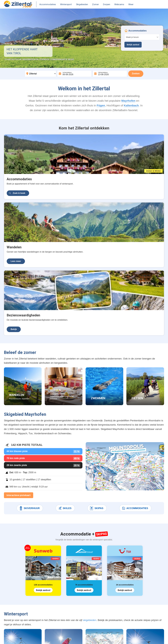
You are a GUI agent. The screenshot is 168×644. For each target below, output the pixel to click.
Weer (131, 4)
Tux (75, 616)
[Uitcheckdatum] (110, 74)
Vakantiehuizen (15, 601)
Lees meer (70, 183)
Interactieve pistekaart (19, 349)
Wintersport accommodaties (21, 591)
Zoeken (136, 74)
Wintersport (66, 4)
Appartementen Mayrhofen (20, 616)
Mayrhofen (128, 101)
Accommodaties (48, 4)
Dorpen (107, 4)
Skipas (96, 362)
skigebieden (90, 474)
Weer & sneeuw (54, 621)
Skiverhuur (29, 362)
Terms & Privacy (36, 639)
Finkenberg (79, 606)
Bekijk (123, 183)
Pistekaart (51, 601)
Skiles (65, 362)
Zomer (95, 4)
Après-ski (51, 606)
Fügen (101, 105)
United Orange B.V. (16, 639)
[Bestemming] (40, 74)
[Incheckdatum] (74, 74)
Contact (50, 639)
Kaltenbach (131, 105)
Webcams (119, 4)
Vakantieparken (15, 611)
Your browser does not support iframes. (142, 38)
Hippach (78, 611)
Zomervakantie (14, 606)
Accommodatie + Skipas (19, 596)
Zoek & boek (19, 183)
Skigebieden (82, 4)
